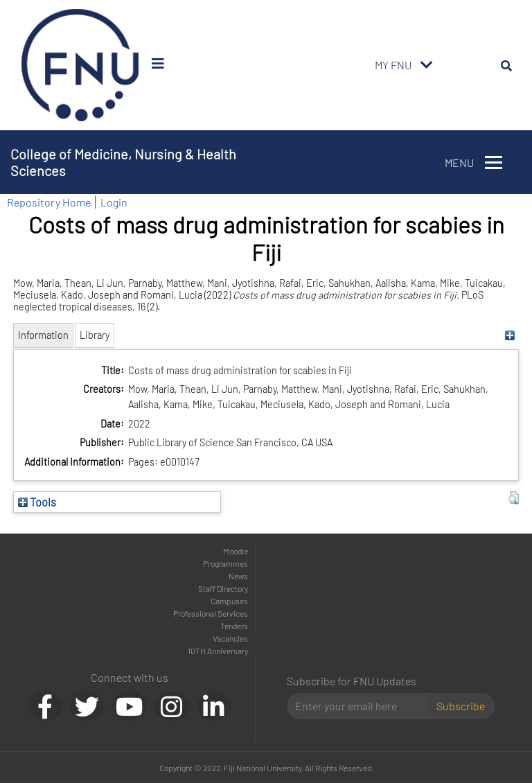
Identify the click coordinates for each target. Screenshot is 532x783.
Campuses (229, 601)
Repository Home (49, 202)
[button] (514, 498)
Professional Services (211, 613)
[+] (510, 335)
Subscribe (461, 706)
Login (114, 202)
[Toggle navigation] (427, 65)
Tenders (234, 626)
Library (95, 335)
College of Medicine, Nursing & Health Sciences (123, 162)
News (238, 576)
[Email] (362, 706)
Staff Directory (223, 588)
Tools (37, 502)
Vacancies (230, 638)
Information (43, 335)
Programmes (225, 563)
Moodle (236, 551)
